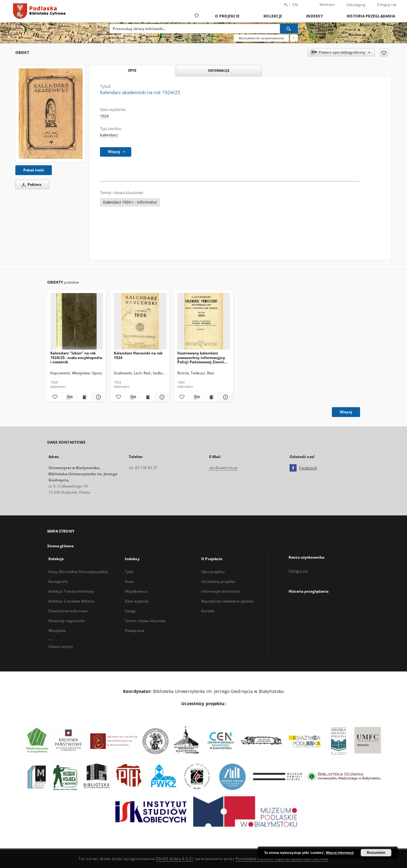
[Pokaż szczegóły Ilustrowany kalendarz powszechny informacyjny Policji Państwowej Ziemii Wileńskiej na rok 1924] (225, 397)
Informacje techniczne (221, 591)
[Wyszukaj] (289, 29)
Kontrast (327, 4)
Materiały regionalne (67, 621)
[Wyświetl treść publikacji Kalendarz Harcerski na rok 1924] (147, 397)
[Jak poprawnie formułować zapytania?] (294, 38)
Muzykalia (57, 631)
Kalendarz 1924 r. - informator (130, 202)
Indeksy (314, 16)
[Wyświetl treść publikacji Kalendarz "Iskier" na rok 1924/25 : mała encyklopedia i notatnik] (84, 397)
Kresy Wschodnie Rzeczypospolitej (78, 572)
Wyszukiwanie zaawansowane (261, 38)
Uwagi (130, 611)
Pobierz (30, 184)
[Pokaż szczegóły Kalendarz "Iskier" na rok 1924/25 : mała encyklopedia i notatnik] (98, 397)
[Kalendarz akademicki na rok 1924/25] (51, 114)
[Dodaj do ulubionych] (384, 52)
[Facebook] (293, 468)
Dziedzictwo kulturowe (68, 611)
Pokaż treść (34, 170)
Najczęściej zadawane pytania (227, 601)
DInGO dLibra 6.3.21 (175, 859)
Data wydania (137, 601)
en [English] (295, 5)
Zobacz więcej (61, 646)
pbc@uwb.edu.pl (223, 468)
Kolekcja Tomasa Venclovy (71, 591)
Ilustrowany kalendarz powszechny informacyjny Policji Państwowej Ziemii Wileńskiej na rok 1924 (201, 357)
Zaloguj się (387, 4)
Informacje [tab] (219, 70)
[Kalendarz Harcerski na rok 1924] (140, 321)
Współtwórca (136, 591)
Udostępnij (356, 5)
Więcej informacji (340, 853)
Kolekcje (273, 16)
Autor (130, 581)
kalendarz (109, 135)
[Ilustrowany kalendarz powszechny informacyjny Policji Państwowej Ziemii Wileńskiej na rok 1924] (204, 321)
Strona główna (61, 546)
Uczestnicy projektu (218, 581)
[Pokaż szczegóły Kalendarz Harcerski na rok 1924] (161, 397)
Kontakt (208, 611)
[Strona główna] (196, 16)
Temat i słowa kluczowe (145, 621)
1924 (104, 116)
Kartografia (58, 581)
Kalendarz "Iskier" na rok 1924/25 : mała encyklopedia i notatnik (76, 357)
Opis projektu (213, 572)
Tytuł (129, 572)
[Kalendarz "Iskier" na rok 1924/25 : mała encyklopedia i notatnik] (77, 321)
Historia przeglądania (371, 16)
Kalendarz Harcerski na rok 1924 (138, 355)
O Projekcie (227, 16)
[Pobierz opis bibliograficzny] (69, 397)
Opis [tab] (132, 71)
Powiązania (135, 631)
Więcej (346, 412)
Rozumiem (376, 853)
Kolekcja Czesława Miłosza (72, 601)
